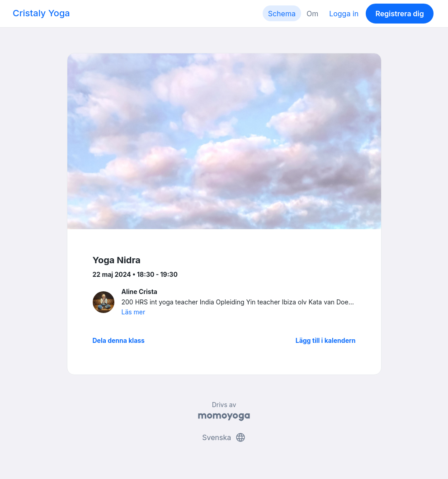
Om (312, 14)
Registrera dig (399, 14)
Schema (282, 14)
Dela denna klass (119, 340)
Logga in (344, 14)
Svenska (224, 437)
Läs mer (134, 312)
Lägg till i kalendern (326, 340)
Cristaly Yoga (41, 13)
